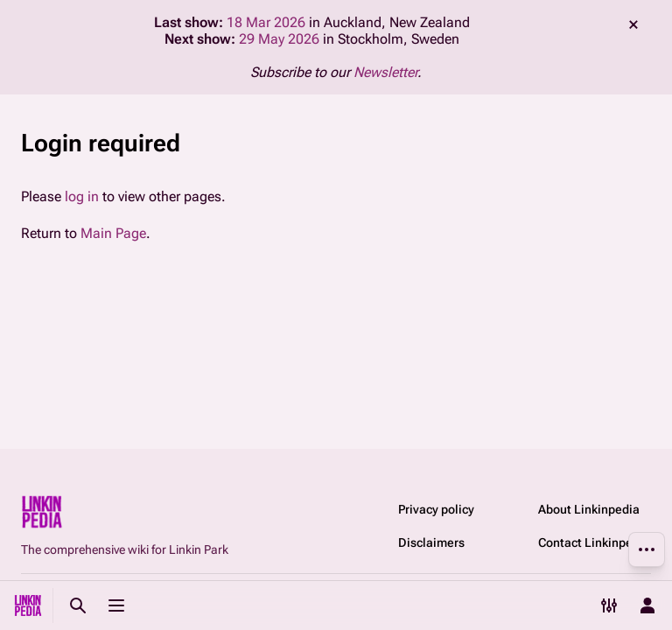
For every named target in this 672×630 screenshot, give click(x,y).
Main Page (113, 233)
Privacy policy (436, 509)
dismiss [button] (633, 24)
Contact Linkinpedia (594, 542)
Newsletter (385, 72)
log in (82, 196)
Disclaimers (431, 542)
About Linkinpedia (589, 509)
